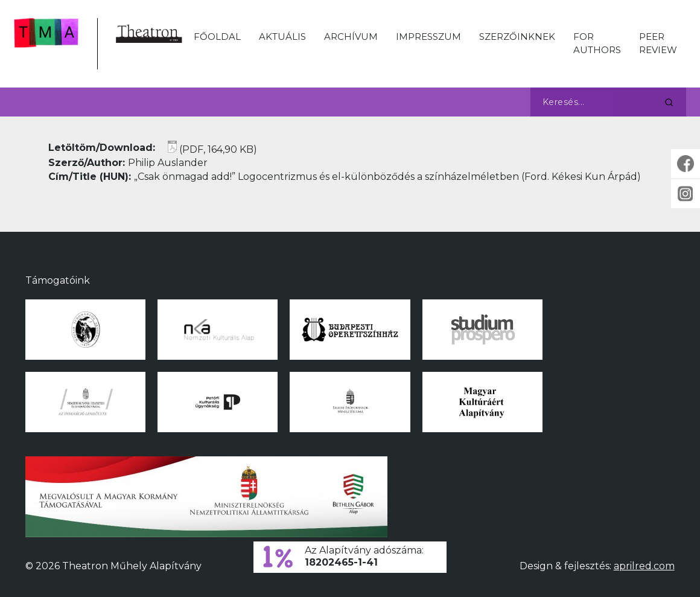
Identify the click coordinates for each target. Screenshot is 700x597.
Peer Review (658, 43)
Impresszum (428, 37)
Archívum (351, 37)
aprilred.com (644, 566)
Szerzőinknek (517, 37)
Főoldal (217, 37)
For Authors (597, 43)
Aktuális (282, 37)
